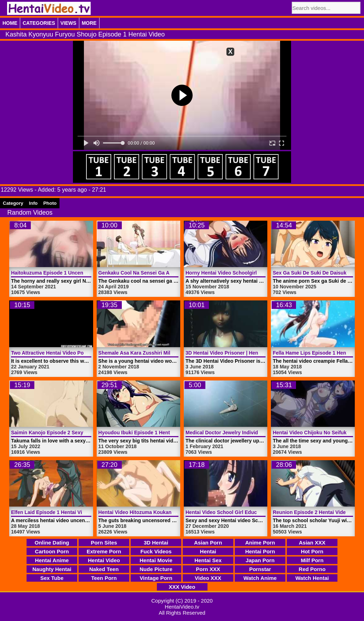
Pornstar (260, 569)
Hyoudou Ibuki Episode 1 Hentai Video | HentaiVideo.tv (163, 433)
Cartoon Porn (52, 551)
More (89, 23)
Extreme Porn (104, 551)
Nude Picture (156, 569)
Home (10, 23)
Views (69, 23)
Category (13, 203)
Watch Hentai (312, 578)
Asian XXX (312, 543)
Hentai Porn (260, 551)
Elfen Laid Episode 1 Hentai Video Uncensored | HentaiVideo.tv (85, 512)
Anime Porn (260, 543)
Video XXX (208, 578)
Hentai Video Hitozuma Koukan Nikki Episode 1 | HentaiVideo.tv (173, 512)
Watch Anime (260, 578)
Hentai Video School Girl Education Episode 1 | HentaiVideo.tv (259, 512)
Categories (39, 23)
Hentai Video (104, 560)
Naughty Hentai (52, 569)
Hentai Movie (156, 560)
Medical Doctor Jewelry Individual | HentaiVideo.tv (245, 433)
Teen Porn (104, 578)
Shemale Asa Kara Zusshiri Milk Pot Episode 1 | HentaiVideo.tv (172, 353)
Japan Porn (260, 560)
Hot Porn (312, 551)
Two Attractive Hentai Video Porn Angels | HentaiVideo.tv (78, 353)
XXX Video (182, 587)
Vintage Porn (156, 578)
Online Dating (52, 543)
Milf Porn (312, 560)
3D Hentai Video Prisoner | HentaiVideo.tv (234, 353)
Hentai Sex (208, 560)
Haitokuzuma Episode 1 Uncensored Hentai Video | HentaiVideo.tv (89, 273)
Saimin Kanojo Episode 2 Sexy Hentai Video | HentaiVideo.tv (82, 433)
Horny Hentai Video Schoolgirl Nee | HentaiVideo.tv (246, 273)
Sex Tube (52, 578)
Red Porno (312, 569)
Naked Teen (104, 569)
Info (33, 203)
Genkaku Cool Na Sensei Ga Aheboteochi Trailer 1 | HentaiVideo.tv (177, 273)
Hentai (208, 551)
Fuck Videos (156, 551)
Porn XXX (208, 569)
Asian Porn (208, 543)
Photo (50, 203)
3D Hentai (156, 543)
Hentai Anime (52, 560)
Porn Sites (104, 543)
